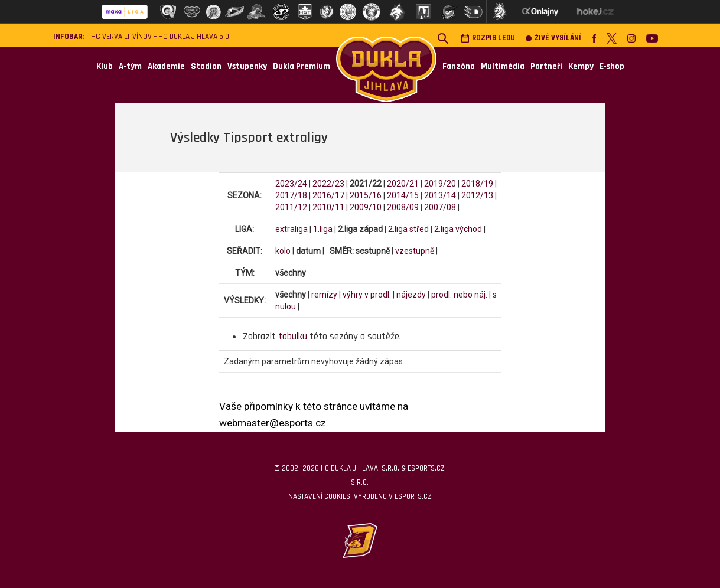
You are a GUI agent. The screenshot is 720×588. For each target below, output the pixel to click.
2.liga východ (458, 229)
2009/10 (366, 207)
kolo (283, 251)
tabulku (293, 337)
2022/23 (328, 184)
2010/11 (328, 207)
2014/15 (403, 195)
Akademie (166, 66)
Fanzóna (459, 66)
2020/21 (403, 184)
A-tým (130, 66)
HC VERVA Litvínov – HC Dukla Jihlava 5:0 (160, 37)
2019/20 (440, 184)
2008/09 (403, 207)
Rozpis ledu (488, 38)
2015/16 (366, 195)
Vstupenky (247, 66)
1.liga (323, 229)
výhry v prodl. (367, 295)
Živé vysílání (553, 38)
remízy (324, 295)
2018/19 (477, 184)
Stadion (206, 66)
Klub (105, 66)
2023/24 (291, 184)
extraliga (291, 229)
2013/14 (440, 195)
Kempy (581, 66)
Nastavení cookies (319, 496)
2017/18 (291, 195)
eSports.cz (413, 496)
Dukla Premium (302, 66)
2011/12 (291, 207)
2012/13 (477, 195)
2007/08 (440, 207)
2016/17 (328, 195)
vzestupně (415, 251)
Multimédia (503, 66)
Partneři (546, 66)
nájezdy (411, 295)
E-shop (612, 66)
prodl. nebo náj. (459, 295)
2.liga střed (408, 229)
